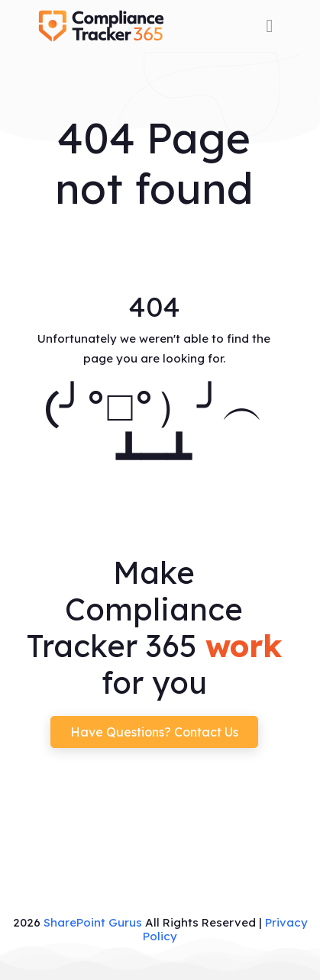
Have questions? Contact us (154, 732)
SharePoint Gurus (93, 922)
